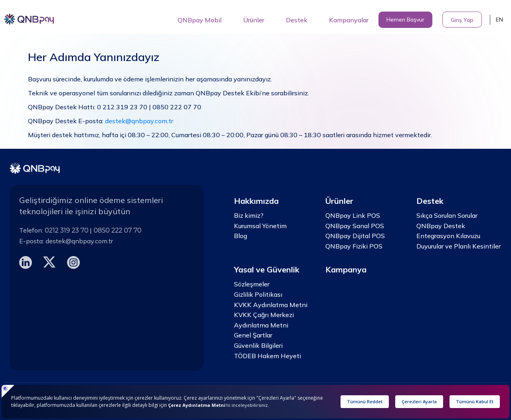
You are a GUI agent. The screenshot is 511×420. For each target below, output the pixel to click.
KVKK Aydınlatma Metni (271, 305)
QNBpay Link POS (353, 215)
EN (499, 20)
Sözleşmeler (252, 284)
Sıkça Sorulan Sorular (447, 215)
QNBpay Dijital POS (355, 236)
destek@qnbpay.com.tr (139, 121)
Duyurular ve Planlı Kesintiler (459, 246)
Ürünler (254, 20)
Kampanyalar (349, 20)
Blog (241, 236)
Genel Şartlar (253, 335)
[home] (29, 16)
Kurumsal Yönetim (260, 226)
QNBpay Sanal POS (355, 226)
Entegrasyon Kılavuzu (448, 236)
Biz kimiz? (249, 215)
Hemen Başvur (405, 20)
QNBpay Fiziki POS (354, 246)
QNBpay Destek (441, 226)
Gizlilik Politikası (258, 294)
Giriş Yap (462, 20)
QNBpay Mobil (200, 20)
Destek (297, 20)
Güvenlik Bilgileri (258, 345)
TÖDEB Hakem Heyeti (267, 356)
